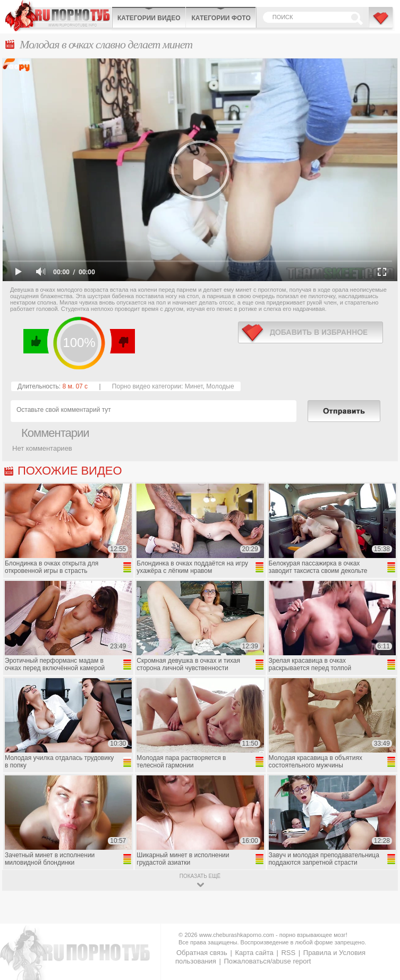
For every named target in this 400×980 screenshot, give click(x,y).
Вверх (380, 921)
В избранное (381, 23)
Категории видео (149, 18)
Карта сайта (254, 953)
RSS (288, 953)
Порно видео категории (147, 386)
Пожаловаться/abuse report (267, 961)
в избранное (310, 332)
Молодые (220, 386)
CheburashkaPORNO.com (58, 16)
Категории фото (221, 18)
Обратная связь (202, 953)
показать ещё (200, 876)
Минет (194, 386)
